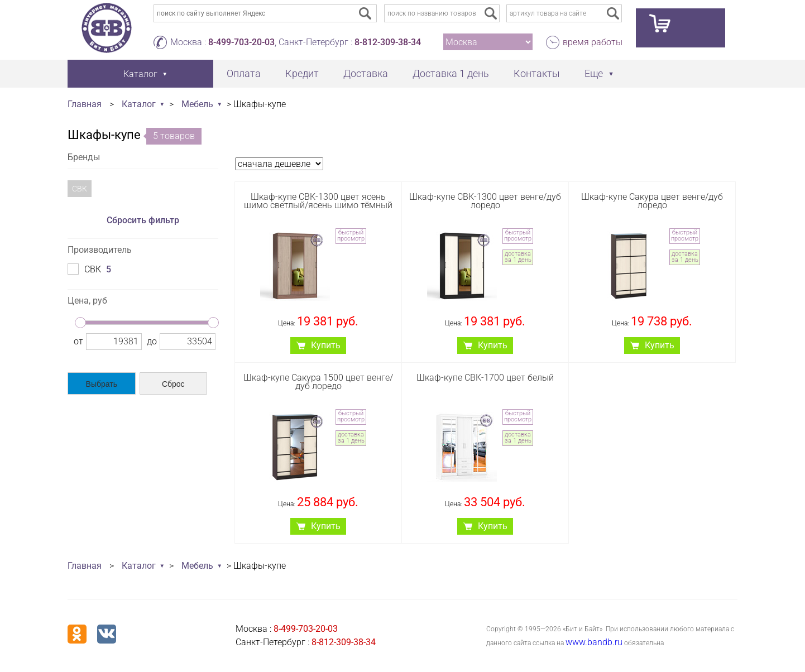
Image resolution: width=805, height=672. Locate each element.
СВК (80, 189)
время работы (593, 42)
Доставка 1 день (451, 73)
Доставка (366, 73)
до (152, 341)
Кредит (302, 73)
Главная (85, 104)
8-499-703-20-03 (241, 42)
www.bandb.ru (594, 642)
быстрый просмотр (351, 236)
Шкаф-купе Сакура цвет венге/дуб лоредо (652, 201)
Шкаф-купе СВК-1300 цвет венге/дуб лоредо (485, 201)
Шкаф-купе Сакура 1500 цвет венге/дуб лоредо (318, 382)
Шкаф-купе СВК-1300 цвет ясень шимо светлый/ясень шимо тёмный (318, 201)
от (78, 341)
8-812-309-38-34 (388, 42)
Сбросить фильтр (143, 220)
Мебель (197, 104)
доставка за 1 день (518, 257)
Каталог (139, 104)
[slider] (80, 323)
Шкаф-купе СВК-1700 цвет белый (485, 378)
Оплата (244, 73)
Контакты (537, 73)
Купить (326, 345)
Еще (594, 73)
